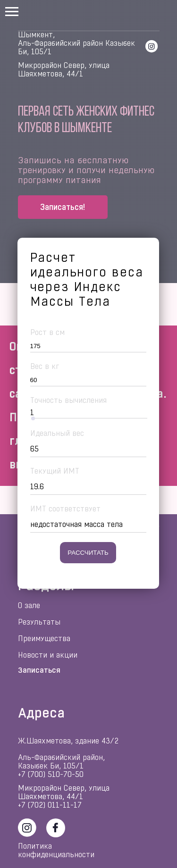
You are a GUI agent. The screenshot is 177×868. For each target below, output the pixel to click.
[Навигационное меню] (12, 12)
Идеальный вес (57, 433)
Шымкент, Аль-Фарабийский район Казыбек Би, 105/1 (76, 43)
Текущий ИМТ (55, 471)
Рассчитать (88, 553)
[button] (63, 207)
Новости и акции (48, 655)
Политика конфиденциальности (56, 850)
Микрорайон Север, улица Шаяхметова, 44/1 (64, 70)
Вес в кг (45, 366)
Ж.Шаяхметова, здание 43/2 (68, 741)
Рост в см (47, 332)
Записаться (39, 670)
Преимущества (44, 638)
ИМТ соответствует (65, 509)
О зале (29, 605)
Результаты (39, 622)
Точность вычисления (68, 400)
